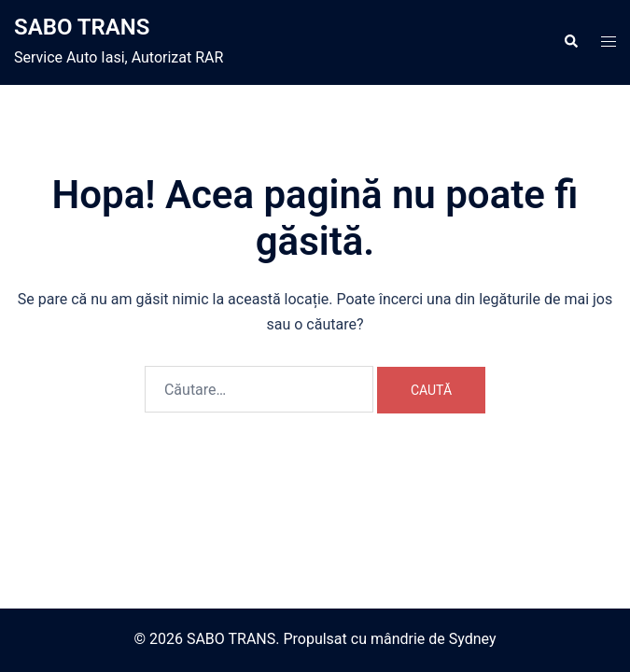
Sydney (473, 639)
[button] (570, 42)
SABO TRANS (82, 27)
